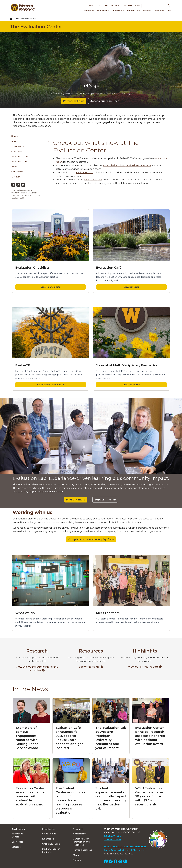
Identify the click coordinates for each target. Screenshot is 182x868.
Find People (112, 6)
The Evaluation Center (36, 27)
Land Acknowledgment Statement (125, 850)
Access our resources (105, 101)
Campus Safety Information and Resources (81, 842)
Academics (88, 11)
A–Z (100, 6)
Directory (16, 177)
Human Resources (82, 850)
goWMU (127, 6)
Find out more (76, 500)
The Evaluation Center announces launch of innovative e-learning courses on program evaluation (70, 800)
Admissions (103, 11)
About (15, 141)
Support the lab (105, 500)
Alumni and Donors (17, 835)
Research (159, 11)
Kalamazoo (48, 839)
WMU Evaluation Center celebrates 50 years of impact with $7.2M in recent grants (150, 796)
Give (169, 11)
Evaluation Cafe (19, 157)
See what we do (91, 667)
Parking (77, 860)
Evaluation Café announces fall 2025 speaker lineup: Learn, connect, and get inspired (69, 738)
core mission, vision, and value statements (127, 165)
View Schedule (131, 287)
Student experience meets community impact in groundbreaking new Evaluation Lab (111, 798)
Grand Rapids (49, 834)
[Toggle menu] (48, 141)
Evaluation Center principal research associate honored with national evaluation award (150, 736)
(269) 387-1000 (113, 836)
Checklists (17, 151)
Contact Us (17, 172)
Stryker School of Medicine (51, 850)
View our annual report (145, 667)
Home (15, 136)
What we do (18, 146)
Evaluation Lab (19, 162)
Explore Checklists (51, 287)
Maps (76, 855)
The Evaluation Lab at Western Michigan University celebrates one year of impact (111, 738)
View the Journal (131, 385)
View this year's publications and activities (37, 668)
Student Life (133, 11)
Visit (138, 6)
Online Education (51, 844)
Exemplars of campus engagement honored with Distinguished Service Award (27, 738)
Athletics (147, 11)
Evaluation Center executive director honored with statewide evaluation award (30, 796)
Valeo (14, 167)
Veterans (16, 847)
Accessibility (79, 834)
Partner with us (74, 101)
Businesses (17, 842)
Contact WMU (112, 840)
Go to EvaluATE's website (51, 385)
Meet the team (108, 613)
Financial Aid (118, 11)
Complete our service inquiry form (91, 539)
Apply (91, 6)
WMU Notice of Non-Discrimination (125, 847)
